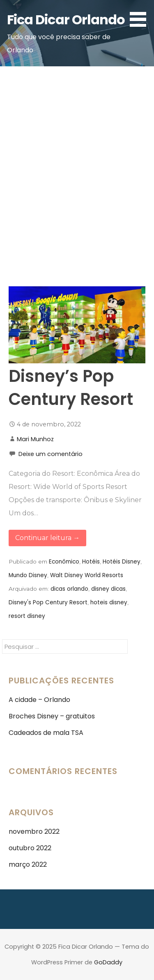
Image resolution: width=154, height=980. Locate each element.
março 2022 (28, 864)
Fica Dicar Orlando (66, 20)
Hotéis (91, 562)
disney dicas (108, 589)
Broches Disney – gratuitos (52, 716)
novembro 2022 (34, 831)
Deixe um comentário (51, 454)
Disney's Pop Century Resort (48, 602)
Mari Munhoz (35, 439)
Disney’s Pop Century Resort (71, 388)
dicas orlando (69, 589)
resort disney (27, 616)
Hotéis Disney (122, 562)
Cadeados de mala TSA (46, 733)
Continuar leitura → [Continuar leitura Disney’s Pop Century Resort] (47, 538)
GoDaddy (108, 962)
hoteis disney (109, 602)
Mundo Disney (28, 575)
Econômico (64, 562)
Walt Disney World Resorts (87, 575)
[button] (141, 15)
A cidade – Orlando (39, 700)
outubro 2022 (30, 848)
